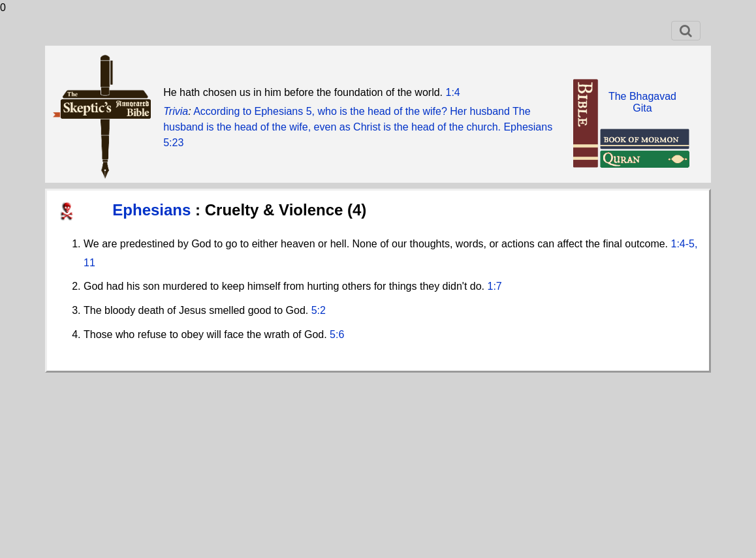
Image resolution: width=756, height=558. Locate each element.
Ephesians (154, 210)
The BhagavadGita (642, 102)
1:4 (453, 92)
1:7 (495, 286)
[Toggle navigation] (686, 31)
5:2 (319, 310)
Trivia (176, 111)
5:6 (337, 334)
